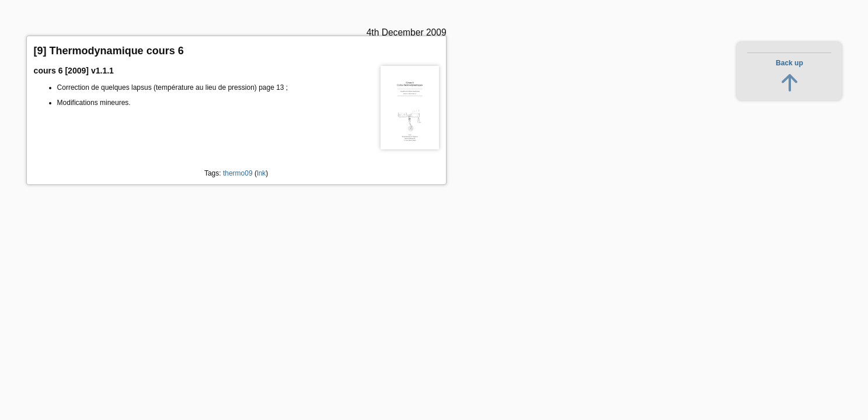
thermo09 (238, 173)
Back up (789, 63)
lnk (261, 173)
